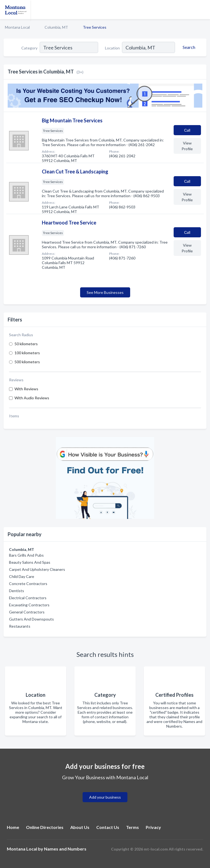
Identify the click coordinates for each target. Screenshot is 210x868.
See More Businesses (105, 292)
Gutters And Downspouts (31, 619)
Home (13, 827)
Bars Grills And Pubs (26, 555)
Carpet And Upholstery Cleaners (37, 569)
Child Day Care (22, 576)
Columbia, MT (56, 27)
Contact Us (108, 827)
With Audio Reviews (32, 398)
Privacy (153, 827)
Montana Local (17, 27)
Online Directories (45, 827)
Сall (187, 130)
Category (29, 48)
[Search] (188, 47)
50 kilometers (26, 344)
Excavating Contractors (29, 605)
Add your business (105, 797)
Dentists (17, 591)
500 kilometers (27, 362)
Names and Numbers (65, 849)
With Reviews (26, 389)
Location (112, 48)
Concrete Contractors (28, 584)
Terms (132, 827)
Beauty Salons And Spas (30, 562)
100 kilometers (27, 353)
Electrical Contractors (28, 598)
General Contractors (27, 612)
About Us (80, 827)
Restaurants (20, 626)
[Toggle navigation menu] (203, 10)
